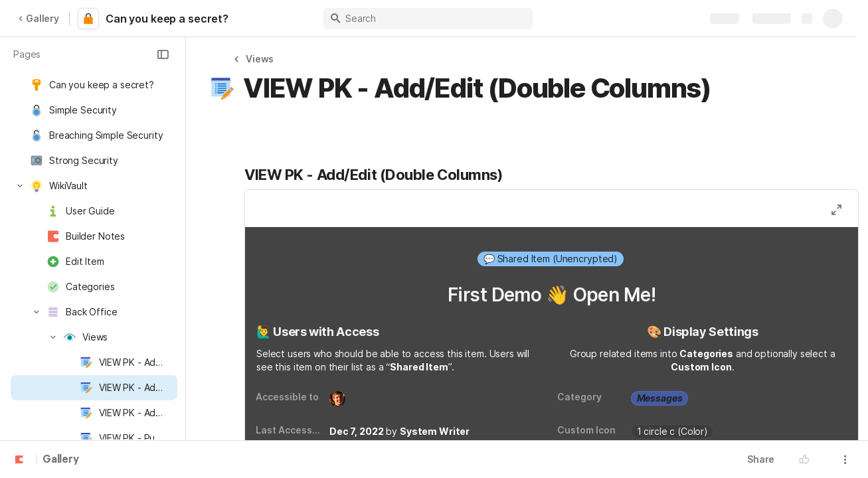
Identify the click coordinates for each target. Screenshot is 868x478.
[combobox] (552, 259)
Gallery (39, 18)
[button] (163, 54)
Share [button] (761, 459)
